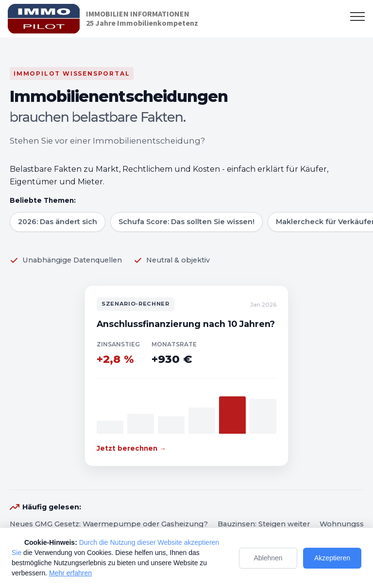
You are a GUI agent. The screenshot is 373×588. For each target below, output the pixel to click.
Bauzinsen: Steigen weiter (264, 524)
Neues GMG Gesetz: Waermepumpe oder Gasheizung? (109, 524)
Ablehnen (268, 558)
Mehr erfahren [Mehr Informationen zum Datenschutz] (70, 573)
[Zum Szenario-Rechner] (186, 376)
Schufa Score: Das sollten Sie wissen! (186, 222)
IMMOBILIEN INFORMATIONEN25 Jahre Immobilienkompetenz (142, 18)
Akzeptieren (332, 558)
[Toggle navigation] (358, 16)
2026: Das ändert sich (58, 222)
